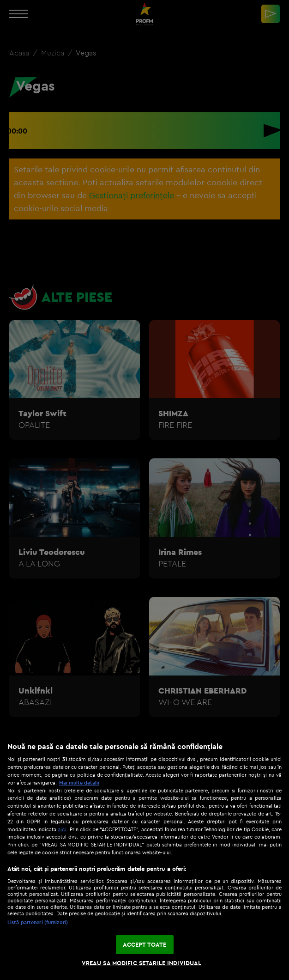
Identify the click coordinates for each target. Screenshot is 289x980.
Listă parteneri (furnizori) (38, 922)
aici (62, 829)
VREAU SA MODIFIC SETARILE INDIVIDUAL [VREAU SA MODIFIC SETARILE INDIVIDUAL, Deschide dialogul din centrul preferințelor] (142, 963)
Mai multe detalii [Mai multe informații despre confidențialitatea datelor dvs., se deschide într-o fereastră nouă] (79, 783)
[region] (144, 856)
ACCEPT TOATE (145, 944)
